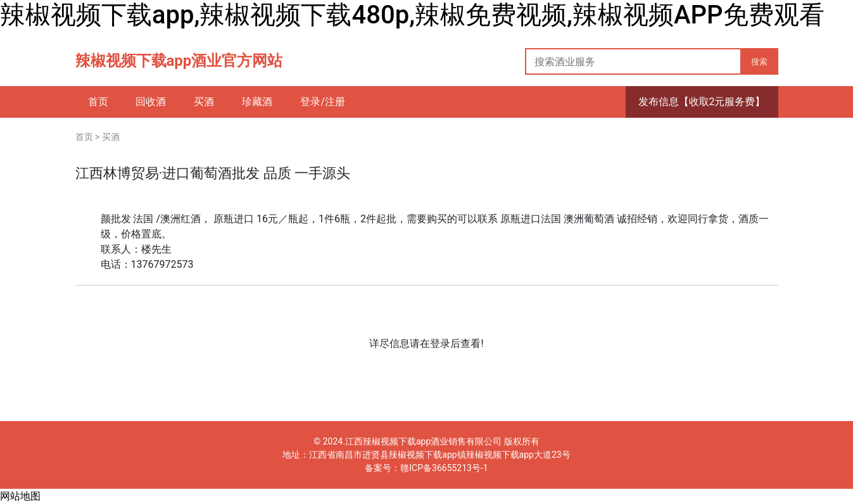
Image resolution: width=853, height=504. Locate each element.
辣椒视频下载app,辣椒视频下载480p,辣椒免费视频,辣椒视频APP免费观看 (412, 15)
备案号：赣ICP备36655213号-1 (426, 468)
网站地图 (20, 496)
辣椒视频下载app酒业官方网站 (179, 61)
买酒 (111, 137)
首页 (84, 137)
